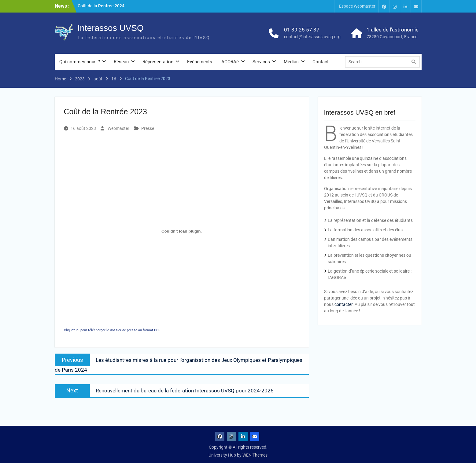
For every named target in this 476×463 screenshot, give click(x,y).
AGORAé (230, 62)
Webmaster (118, 128)
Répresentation (158, 62)
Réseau (121, 62)
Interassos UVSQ (111, 28)
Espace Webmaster (357, 6)
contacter (343, 304)
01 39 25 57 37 (302, 30)
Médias (291, 62)
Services (261, 62)
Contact (321, 62)
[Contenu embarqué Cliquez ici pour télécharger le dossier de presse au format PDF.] (182, 231)
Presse (148, 128)
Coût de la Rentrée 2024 (101, 6)
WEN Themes (255, 455)
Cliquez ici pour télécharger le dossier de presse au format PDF (112, 330)
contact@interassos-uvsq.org (312, 37)
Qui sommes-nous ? (80, 62)
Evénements (200, 62)
